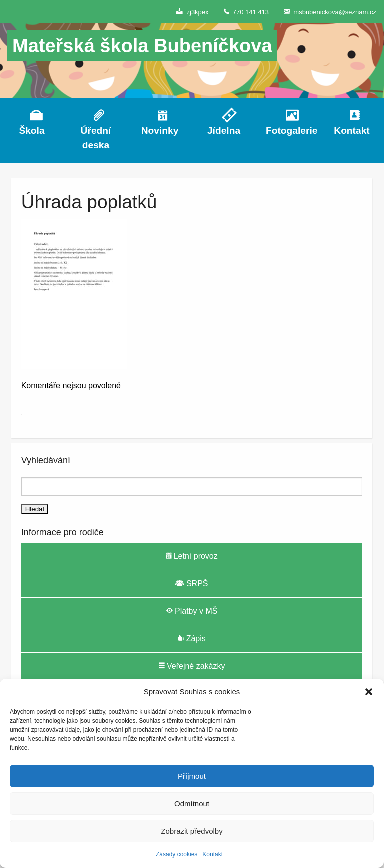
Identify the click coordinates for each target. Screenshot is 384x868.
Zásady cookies (177, 854)
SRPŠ (192, 583)
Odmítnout (192, 804)
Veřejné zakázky (192, 666)
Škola (32, 130)
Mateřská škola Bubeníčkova (142, 46)
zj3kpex (192, 11)
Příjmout (192, 776)
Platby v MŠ (192, 611)
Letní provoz (192, 556)
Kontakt (213, 854)
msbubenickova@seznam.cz (330, 11)
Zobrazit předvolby (192, 831)
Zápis (192, 638)
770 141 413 (247, 11)
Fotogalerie (288, 130)
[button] (369, 692)
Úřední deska (96, 138)
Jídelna (224, 130)
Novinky (160, 130)
